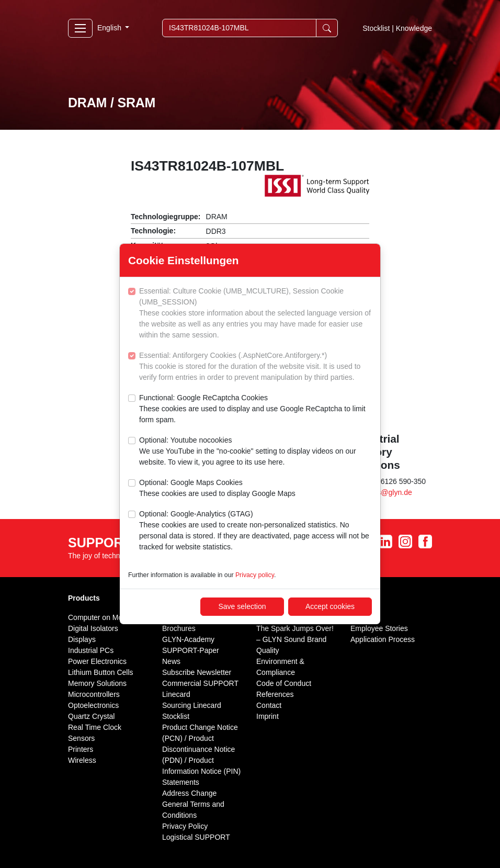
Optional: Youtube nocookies (255, 452)
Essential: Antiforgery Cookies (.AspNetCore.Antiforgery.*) (255, 367)
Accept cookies (330, 606)
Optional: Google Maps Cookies (217, 489)
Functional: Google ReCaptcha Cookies (255, 409)
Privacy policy (255, 575)
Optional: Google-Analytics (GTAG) (255, 531)
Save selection (242, 606)
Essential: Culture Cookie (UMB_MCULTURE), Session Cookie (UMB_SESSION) (255, 314)
